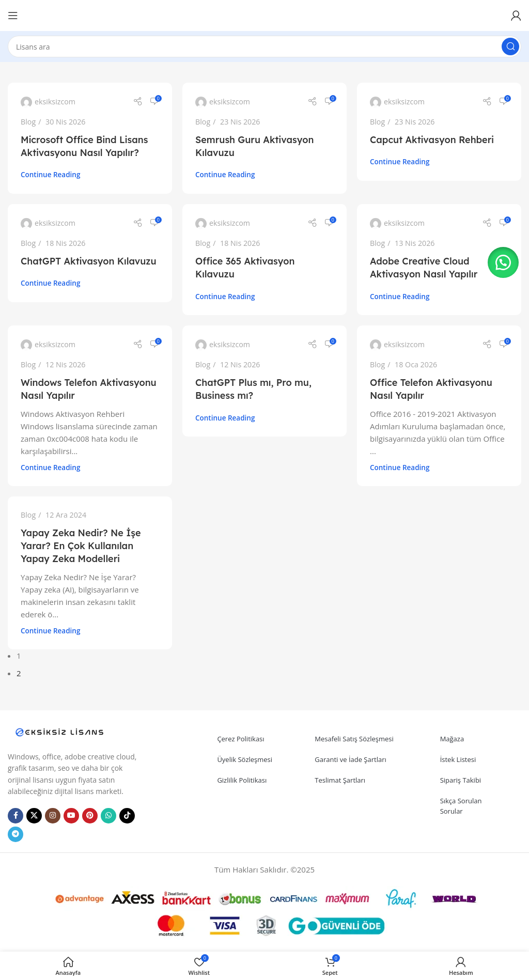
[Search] (264, 46)
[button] (503, 262)
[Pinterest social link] (90, 816)
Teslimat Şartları (340, 780)
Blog (28, 122)
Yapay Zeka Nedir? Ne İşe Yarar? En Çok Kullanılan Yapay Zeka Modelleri (81, 546)
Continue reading (50, 175)
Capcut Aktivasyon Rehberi (432, 140)
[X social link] (34, 816)
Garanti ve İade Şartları (351, 759)
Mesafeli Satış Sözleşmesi (354, 739)
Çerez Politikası (240, 739)
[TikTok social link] (127, 816)
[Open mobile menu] (13, 15)
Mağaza (452, 739)
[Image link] (59, 731)
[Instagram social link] (53, 816)
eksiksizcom (55, 102)
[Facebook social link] (15, 816)
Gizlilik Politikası (242, 780)
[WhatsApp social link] (108, 816)
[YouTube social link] (71, 816)
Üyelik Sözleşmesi (245, 759)
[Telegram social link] (15, 834)
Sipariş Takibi (461, 780)
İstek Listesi (458, 759)
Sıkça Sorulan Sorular (461, 806)
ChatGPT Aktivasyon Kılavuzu (89, 261)
